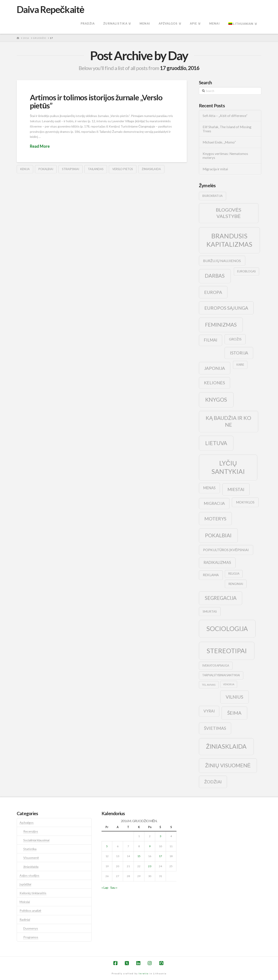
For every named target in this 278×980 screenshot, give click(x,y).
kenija (25, 169)
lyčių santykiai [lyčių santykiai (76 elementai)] (228, 467)
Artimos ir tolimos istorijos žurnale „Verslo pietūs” (96, 101)
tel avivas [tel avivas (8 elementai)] (209, 685)
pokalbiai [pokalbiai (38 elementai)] (218, 535)
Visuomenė (31, 858)
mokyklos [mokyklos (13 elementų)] (245, 502)
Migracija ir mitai (215, 169)
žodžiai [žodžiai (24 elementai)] (213, 782)
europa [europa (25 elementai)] (213, 292)
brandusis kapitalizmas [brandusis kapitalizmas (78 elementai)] (229, 240)
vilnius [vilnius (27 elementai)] (234, 697)
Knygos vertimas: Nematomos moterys (225, 156)
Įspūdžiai (25, 884)
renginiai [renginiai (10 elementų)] (236, 584)
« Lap (105, 887)
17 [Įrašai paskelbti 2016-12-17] (160, 856)
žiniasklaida (151, 169)
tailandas (96, 169)
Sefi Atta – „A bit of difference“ (225, 116)
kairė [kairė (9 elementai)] (240, 365)
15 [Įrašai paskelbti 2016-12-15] (139, 856)
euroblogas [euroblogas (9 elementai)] (246, 271)
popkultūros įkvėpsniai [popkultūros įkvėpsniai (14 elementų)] (226, 550)
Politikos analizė (30, 911)
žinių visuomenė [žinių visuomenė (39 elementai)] (228, 765)
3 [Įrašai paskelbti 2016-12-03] (160, 836)
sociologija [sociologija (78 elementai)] (227, 628)
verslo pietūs (123, 169)
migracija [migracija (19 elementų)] (214, 503)
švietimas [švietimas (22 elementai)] (215, 728)
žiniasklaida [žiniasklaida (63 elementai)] (226, 746)
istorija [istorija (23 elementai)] (239, 353)
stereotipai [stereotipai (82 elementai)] (227, 651)
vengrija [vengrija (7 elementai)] (229, 684)
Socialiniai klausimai (36, 840)
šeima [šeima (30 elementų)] (234, 713)
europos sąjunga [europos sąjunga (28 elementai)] (226, 308)
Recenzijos (31, 831)
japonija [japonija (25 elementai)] (215, 368)
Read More (40, 146)
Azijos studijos (29, 875)
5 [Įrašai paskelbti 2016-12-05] (107, 846)
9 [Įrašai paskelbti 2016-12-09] (150, 846)
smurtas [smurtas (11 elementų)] (210, 611)
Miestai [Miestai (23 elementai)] (236, 489)
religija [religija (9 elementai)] (234, 574)
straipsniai (71, 169)
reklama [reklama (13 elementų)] (211, 575)
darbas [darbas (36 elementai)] (215, 276)
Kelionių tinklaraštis (33, 893)
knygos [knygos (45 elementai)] (216, 400)
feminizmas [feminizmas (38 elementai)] (221, 325)
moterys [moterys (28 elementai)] (215, 519)
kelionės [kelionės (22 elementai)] (214, 383)
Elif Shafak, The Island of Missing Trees (227, 129)
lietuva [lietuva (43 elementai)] (216, 443)
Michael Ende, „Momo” (219, 142)
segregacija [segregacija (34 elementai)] (221, 598)
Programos (31, 937)
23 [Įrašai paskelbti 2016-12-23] (150, 866)
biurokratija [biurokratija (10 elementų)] (213, 196)
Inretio (144, 973)
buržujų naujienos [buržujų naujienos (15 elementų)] (222, 261)
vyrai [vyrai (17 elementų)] (209, 711)
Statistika (30, 849)
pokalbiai (46, 169)
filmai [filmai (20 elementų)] (211, 340)
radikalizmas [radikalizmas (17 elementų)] (217, 562)
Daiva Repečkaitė (50, 9)
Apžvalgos (27, 823)
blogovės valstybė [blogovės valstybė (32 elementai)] (229, 213)
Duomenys (31, 928)
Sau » (114, 887)
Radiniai (25, 920)
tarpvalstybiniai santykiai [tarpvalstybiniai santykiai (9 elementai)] (221, 675)
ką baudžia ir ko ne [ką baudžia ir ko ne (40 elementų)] (228, 421)
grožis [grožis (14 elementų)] (235, 339)
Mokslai (25, 902)
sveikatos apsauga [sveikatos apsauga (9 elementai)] (216, 666)
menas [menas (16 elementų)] (209, 488)
